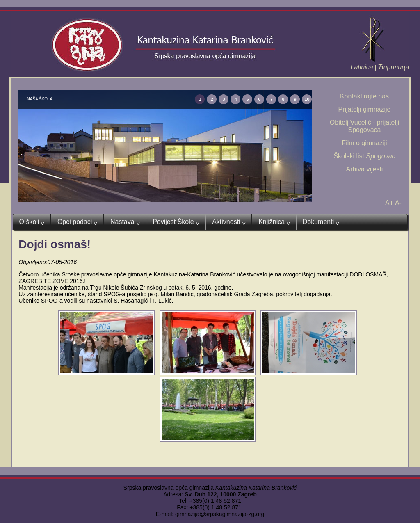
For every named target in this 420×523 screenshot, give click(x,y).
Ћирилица (393, 67)
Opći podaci (77, 222)
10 (307, 99)
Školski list (364, 156)
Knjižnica (274, 222)
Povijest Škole (176, 222)
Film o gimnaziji (364, 143)
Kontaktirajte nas (364, 96)
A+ (389, 203)
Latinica (362, 67)
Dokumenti (321, 222)
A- (398, 203)
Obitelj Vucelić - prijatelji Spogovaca (364, 126)
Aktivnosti (229, 222)
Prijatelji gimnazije (364, 109)
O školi (32, 222)
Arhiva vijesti (365, 169)
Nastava (125, 222)
